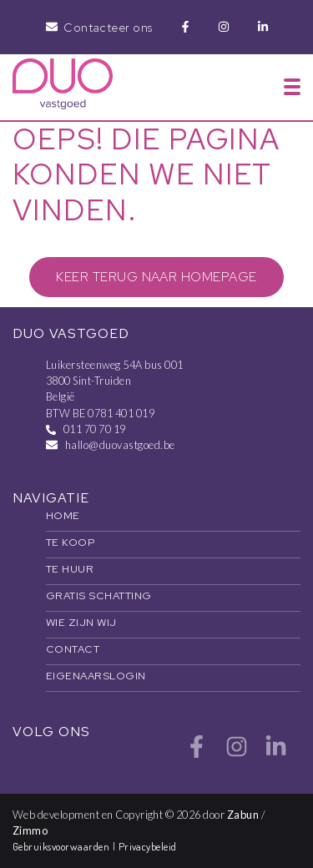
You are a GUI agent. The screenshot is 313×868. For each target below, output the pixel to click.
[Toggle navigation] (292, 87)
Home (63, 515)
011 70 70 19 (95, 429)
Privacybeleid (148, 846)
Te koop (71, 542)
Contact (73, 649)
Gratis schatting (99, 595)
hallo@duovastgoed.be (120, 445)
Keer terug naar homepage (156, 277)
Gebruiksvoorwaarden (63, 846)
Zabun (243, 815)
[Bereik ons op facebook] (197, 753)
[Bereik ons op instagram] (237, 753)
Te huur (70, 569)
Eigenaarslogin (96, 676)
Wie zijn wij (81, 622)
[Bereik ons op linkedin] (276, 753)
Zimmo (30, 830)
